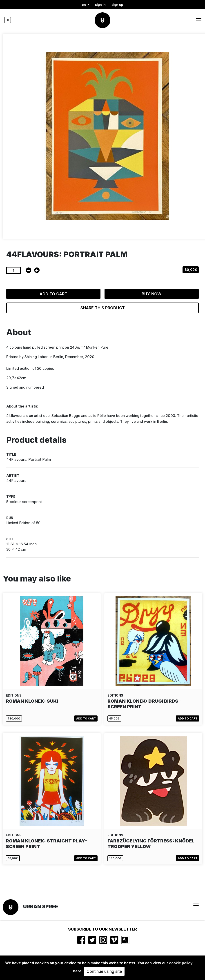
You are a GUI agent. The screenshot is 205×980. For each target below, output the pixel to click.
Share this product (103, 308)
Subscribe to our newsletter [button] (102, 929)
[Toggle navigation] (199, 20)
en (84, 5)
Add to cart (53, 294)
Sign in (100, 5)
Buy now (152, 294)
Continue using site (104, 971)
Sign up (117, 5)
